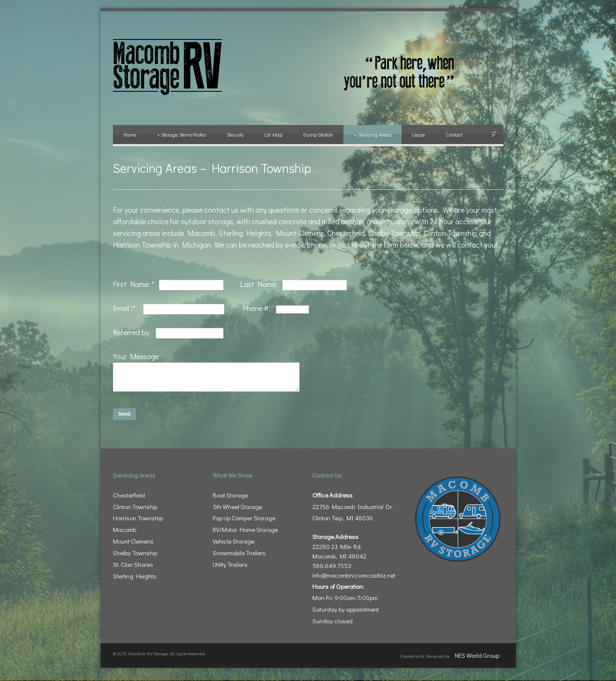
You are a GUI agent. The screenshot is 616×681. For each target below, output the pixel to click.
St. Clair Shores (133, 569)
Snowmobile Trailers (239, 558)
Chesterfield (129, 500)
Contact (454, 135)
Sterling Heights (135, 581)
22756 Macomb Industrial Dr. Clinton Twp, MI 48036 (353, 512)
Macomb (125, 534)
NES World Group (477, 660)
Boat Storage (230, 500)
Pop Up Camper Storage (244, 523)
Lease (418, 135)
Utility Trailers (230, 569)
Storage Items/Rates (182, 135)
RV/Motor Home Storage (245, 534)
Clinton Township (135, 512)
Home (130, 135)
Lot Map (273, 135)
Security (235, 135)
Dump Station (318, 135)
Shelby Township (135, 558)
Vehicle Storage (233, 546)
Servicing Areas (373, 135)
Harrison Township (138, 523)
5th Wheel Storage (237, 512)
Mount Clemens (133, 546)
